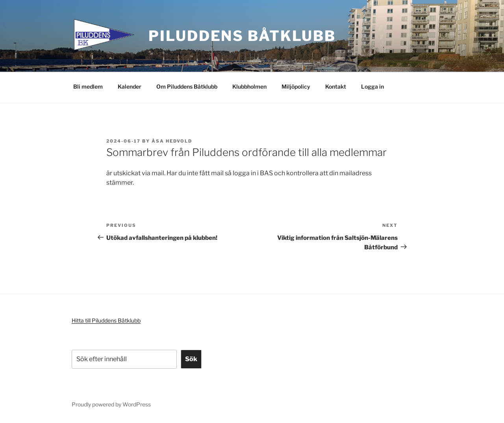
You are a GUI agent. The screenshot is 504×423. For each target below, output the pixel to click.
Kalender (130, 86)
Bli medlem (88, 86)
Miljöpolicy (296, 86)
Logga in (372, 86)
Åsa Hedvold (172, 141)
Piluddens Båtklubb (242, 36)
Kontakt (336, 86)
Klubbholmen (249, 86)
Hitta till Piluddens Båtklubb (106, 320)
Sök (191, 359)
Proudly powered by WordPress (111, 404)
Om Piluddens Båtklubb (187, 86)
